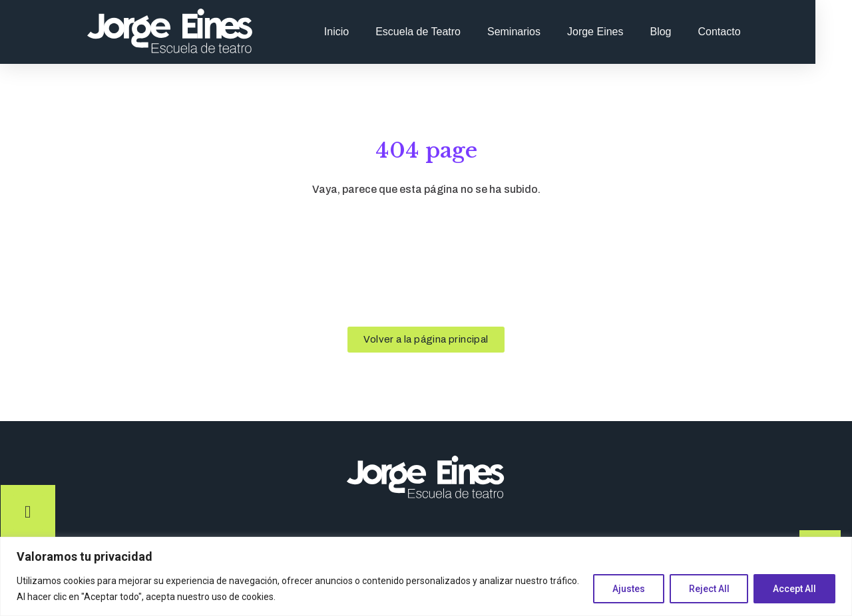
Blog (694, 32)
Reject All (709, 589)
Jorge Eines (629, 32)
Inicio (370, 32)
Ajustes (628, 589)
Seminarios (547, 32)
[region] (426, 576)
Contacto (753, 32)
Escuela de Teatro (451, 32)
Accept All (794, 589)
